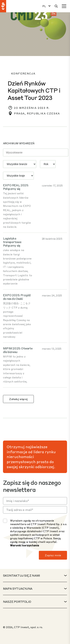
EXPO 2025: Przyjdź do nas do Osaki (17, 297)
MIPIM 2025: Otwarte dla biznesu (18, 350)
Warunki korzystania (25, 545)
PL (44, 6)
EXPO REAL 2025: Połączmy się (16, 187)
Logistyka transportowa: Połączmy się (12, 242)
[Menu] (64, 6)
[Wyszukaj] (56, 6)
